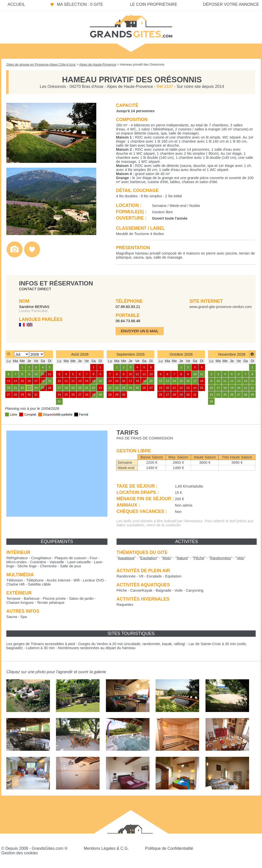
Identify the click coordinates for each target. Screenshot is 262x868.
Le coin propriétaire (154, 4)
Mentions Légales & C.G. (106, 848)
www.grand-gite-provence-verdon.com (221, 307)
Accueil (16, 4)
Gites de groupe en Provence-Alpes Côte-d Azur (41, 64)
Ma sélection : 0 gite (80, 4)
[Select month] (22, 354)
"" (126, 558)
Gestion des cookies (20, 853)
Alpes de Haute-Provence (98, 64)
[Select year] (37, 354)
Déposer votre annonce (231, 4)
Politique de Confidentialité (169, 848)
